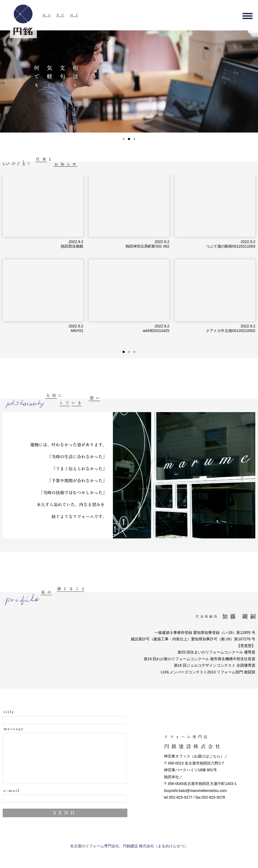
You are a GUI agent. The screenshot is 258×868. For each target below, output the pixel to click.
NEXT (250, 81)
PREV (8, 81)
